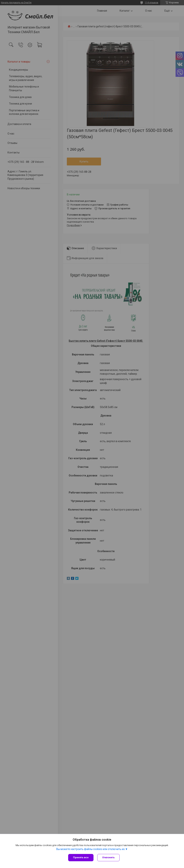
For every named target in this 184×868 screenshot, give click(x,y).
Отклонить (108, 857)
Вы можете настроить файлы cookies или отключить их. (91, 849)
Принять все (81, 857)
